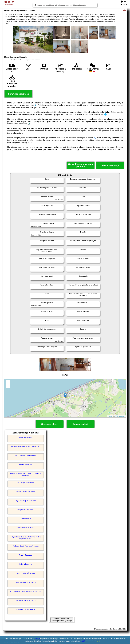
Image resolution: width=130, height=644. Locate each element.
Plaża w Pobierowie (26, 464)
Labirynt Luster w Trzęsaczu (25, 573)
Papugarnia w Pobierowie (26, 510)
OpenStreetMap (120, 416)
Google (38, 639)
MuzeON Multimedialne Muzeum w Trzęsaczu (26, 591)
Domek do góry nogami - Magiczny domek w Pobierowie (26, 474)
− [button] (8, 386)
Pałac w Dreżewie (25, 564)
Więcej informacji (110, 165)
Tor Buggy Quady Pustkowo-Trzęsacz (26, 546)
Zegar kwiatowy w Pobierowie (26, 501)
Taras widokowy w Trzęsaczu (26, 582)
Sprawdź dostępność (18, 94)
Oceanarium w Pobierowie (26, 492)
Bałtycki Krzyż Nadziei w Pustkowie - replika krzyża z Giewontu (26, 538)
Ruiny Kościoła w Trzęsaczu (25, 609)
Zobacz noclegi (81, 424)
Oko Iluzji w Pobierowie (26, 483)
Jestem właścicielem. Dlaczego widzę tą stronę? (62, 620)
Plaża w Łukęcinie (26, 437)
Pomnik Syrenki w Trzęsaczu (25, 600)
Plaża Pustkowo (25, 519)
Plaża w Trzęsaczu (26, 555)
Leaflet (110, 416)
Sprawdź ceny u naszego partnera (80, 165)
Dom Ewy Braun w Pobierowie (25, 455)
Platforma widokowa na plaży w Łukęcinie (25, 446)
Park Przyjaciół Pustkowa (26, 528)
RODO (83, 641)
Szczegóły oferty (49, 424)
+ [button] (8, 382)
